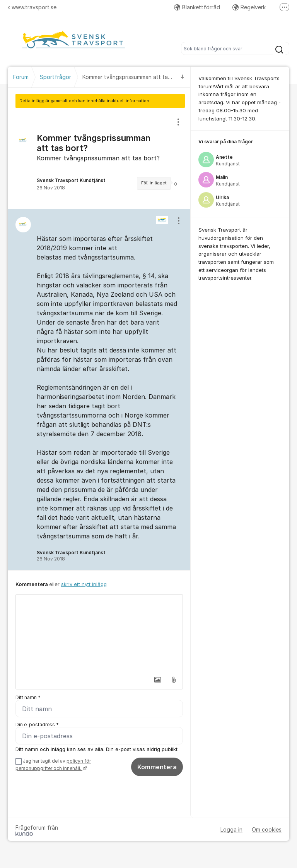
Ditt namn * (28, 697)
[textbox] (99, 633)
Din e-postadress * (37, 724)
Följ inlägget (154, 183)
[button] (157, 680)
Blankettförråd (197, 7)
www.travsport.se (32, 7)
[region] (99, 158)
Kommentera (157, 767)
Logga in (231, 829)
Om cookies (267, 829)
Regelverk (249, 7)
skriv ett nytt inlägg (84, 584)
